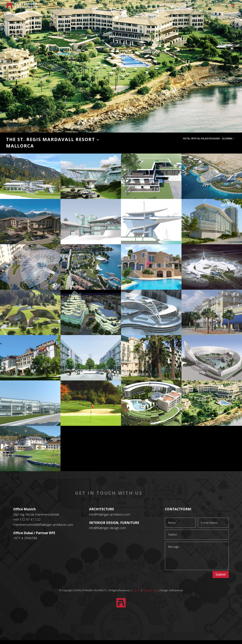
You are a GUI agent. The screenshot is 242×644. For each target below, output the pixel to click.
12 (135, 124)
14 (142, 124)
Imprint (136, 590)
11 (132, 124)
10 (129, 124)
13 (139, 124)
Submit (221, 574)
